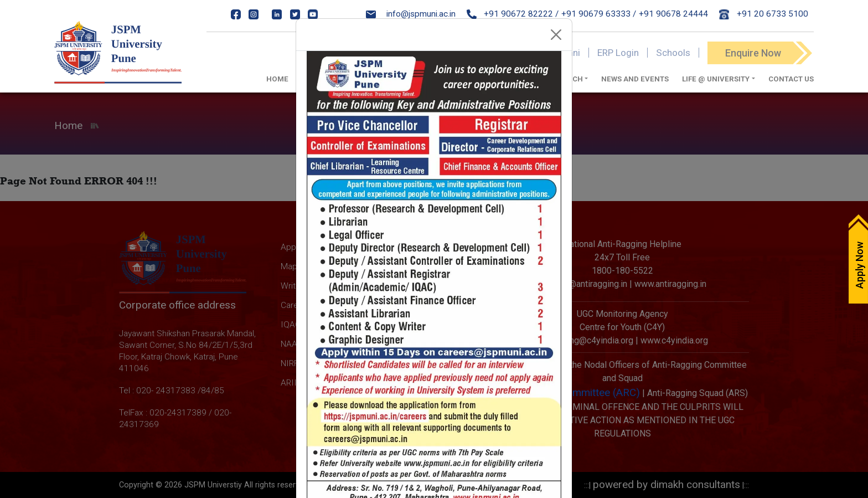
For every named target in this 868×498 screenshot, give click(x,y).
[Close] (556, 35)
